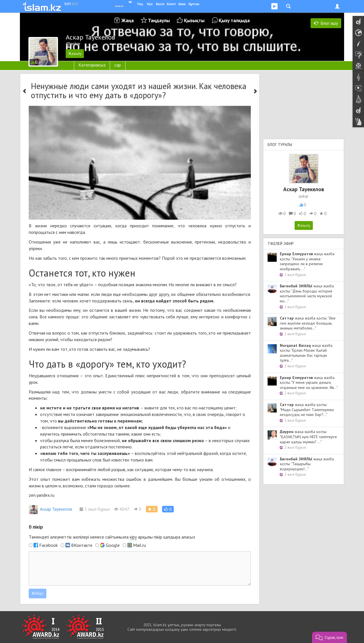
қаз (68, 3)
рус (75, 3)
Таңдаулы (159, 20)
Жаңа (128, 20)
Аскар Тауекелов (50, 509)
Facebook (48, 545)
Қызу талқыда (234, 20)
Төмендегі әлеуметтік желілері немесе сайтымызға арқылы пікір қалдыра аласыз (112, 537)
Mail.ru (139, 545)
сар (118, 65)
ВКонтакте (82, 545)
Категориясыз (92, 65)
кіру (133, 537)
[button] (168, 509)
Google (113, 545)
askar (304, 196)
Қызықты (194, 20)
